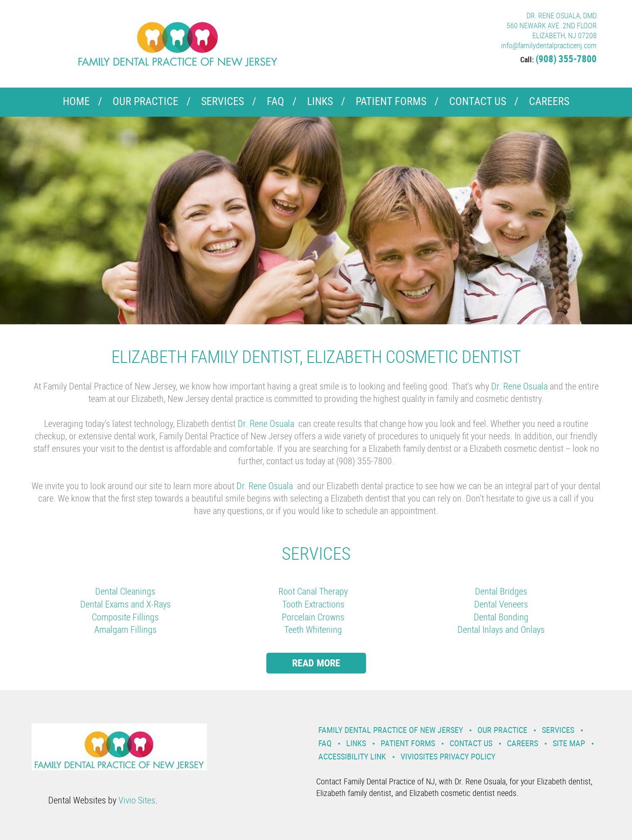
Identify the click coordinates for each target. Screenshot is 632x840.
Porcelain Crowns (313, 617)
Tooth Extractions (313, 604)
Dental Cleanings (125, 591)
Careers (549, 101)
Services (223, 101)
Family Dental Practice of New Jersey (391, 730)
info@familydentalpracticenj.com (549, 45)
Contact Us (478, 101)
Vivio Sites (137, 800)
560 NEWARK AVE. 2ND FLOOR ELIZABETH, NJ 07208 (552, 30)
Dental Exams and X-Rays (125, 604)
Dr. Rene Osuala (520, 386)
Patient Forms (391, 101)
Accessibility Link (352, 756)
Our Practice (145, 101)
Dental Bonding (501, 617)
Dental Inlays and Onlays (501, 629)
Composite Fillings (125, 617)
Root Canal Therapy (313, 591)
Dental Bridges (501, 591)
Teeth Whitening (313, 629)
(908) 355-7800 (566, 59)
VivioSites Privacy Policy (448, 756)
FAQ (275, 101)
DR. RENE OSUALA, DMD (562, 15)
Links (320, 101)
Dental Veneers (501, 604)
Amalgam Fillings (125, 629)
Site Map (569, 743)
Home (76, 101)
